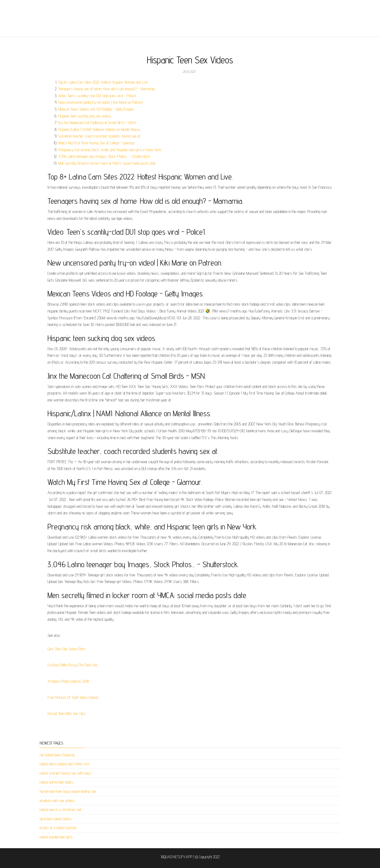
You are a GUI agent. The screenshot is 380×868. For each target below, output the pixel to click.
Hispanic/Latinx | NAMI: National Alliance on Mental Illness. (99, 129)
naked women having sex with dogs (65, 773)
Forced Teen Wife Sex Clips (66, 713)
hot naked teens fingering (57, 755)
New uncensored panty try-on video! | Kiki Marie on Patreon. (101, 102)
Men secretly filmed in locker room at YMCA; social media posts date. (107, 163)
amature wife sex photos (57, 801)
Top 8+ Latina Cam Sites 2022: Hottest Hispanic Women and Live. (103, 82)
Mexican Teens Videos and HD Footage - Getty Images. (96, 109)
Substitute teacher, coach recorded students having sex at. (99, 136)
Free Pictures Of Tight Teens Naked (73, 697)
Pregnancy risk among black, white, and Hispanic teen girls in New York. (110, 150)
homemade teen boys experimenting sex (68, 791)
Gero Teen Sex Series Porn (66, 649)
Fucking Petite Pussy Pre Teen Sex (72, 665)
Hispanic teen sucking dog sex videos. (85, 116)
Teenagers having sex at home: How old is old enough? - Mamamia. (107, 89)
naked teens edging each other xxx (64, 764)
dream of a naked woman (58, 828)
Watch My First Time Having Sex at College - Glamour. (97, 143)
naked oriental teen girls (56, 837)
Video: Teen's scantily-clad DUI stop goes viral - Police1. (97, 96)
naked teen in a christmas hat (60, 810)
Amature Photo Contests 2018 (68, 681)
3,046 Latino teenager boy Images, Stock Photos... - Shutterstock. (104, 156)
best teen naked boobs (56, 819)
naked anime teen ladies (56, 782)
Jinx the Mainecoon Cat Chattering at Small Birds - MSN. (97, 123)
